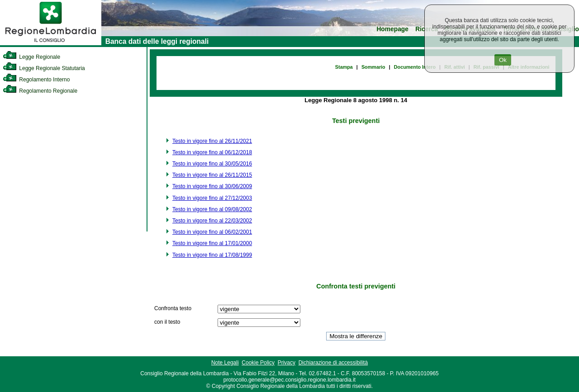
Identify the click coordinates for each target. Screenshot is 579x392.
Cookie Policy (258, 363)
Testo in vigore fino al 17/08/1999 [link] (212, 255)
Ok (503, 60)
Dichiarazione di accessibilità (333, 363)
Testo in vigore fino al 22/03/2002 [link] (212, 221)
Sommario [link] (373, 67)
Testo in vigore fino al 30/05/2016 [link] (212, 164)
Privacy (287, 363)
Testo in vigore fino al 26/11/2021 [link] (212, 141)
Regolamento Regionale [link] (40, 91)
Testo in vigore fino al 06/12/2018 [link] (212, 152)
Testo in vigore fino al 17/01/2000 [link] (212, 243)
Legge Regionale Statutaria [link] (44, 68)
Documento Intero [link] (415, 67)
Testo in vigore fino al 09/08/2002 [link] (212, 209)
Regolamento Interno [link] (36, 80)
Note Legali (225, 363)
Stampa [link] (344, 67)
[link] (51, 43)
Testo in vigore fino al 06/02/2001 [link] (212, 232)
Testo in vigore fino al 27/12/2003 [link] (212, 198)
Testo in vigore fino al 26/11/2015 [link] (212, 175)
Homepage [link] (392, 29)
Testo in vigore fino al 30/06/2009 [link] (212, 186)
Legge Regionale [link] (31, 57)
